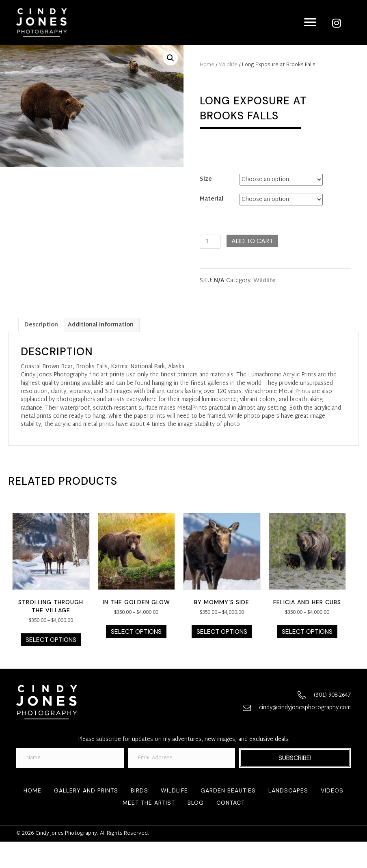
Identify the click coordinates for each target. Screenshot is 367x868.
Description (41, 325)
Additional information (101, 325)
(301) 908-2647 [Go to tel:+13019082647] (332, 695)
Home (207, 65)
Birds (139, 790)
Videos (332, 790)
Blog (196, 803)
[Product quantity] (210, 242)
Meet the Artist (149, 803)
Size (206, 179)
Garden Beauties (228, 790)
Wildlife (228, 65)
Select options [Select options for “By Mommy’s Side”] (222, 632)
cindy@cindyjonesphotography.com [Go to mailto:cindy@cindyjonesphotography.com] (305, 708)
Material (212, 199)
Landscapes (288, 790)
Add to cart (252, 241)
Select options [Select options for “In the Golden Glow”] (136, 632)
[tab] (41, 325)
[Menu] (310, 22)
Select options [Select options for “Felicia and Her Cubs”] (307, 632)
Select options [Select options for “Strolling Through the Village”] (51, 640)
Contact (231, 803)
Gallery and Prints (86, 790)
